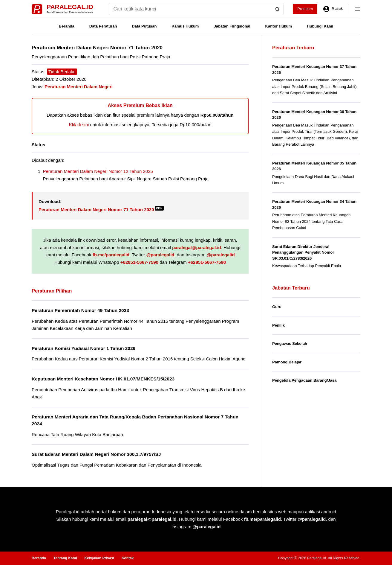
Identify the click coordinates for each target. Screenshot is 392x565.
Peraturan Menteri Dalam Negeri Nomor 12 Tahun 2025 (98, 171)
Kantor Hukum (279, 26)
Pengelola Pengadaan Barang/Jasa (304, 380)
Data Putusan (144, 26)
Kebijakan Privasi (99, 558)
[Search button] (278, 9)
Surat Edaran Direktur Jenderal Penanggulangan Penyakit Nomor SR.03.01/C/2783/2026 (303, 252)
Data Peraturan (103, 26)
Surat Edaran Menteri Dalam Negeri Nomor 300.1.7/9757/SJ (96, 454)
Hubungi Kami (320, 26)
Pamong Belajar (287, 362)
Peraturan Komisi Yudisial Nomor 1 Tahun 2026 (84, 348)
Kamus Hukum (185, 26)
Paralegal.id (70, 7)
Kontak (128, 558)
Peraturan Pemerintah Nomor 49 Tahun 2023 (80, 310)
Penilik (278, 325)
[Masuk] (333, 9)
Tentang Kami (65, 558)
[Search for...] (190, 9)
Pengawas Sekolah (290, 344)
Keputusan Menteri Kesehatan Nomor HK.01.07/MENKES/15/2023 (103, 379)
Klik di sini (79, 125)
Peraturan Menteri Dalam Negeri (79, 87)
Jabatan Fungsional (232, 26)
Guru (277, 307)
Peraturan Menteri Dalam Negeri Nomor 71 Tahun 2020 (101, 210)
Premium (305, 9)
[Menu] (358, 9)
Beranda (67, 26)
